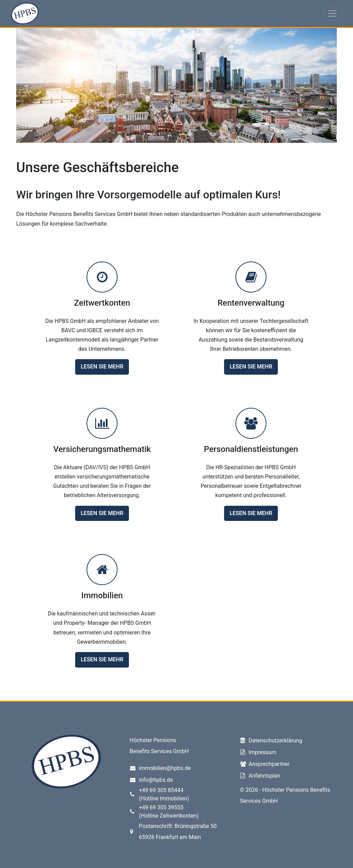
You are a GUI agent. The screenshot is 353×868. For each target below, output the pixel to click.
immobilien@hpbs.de (165, 768)
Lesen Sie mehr (102, 367)
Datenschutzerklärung (275, 741)
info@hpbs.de (156, 780)
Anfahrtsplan (264, 776)
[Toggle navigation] (332, 13)
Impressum (263, 752)
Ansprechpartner (269, 764)
